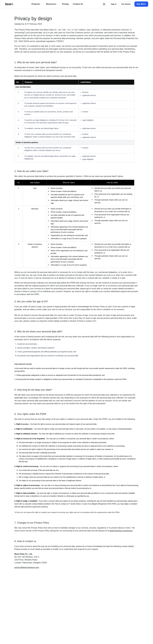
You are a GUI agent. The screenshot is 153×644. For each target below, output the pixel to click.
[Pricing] (65, 4)
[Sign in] (114, 4)
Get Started (126, 4)
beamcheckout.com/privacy (121, 531)
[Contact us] (78, 4)
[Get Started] (126, 4)
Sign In (114, 4)
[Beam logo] (9, 4)
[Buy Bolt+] (141, 4)
